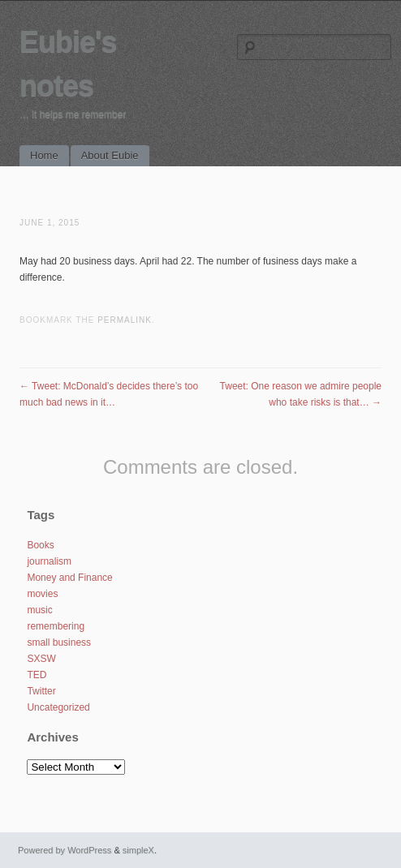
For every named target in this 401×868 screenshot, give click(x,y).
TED (37, 675)
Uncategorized (58, 707)
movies (42, 594)
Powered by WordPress (65, 850)
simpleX (138, 850)
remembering (56, 626)
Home (44, 155)
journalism (49, 561)
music (39, 610)
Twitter (41, 691)
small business (59, 642)
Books (40, 545)
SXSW (41, 659)
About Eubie (110, 155)
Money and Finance (69, 578)
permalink (125, 320)
